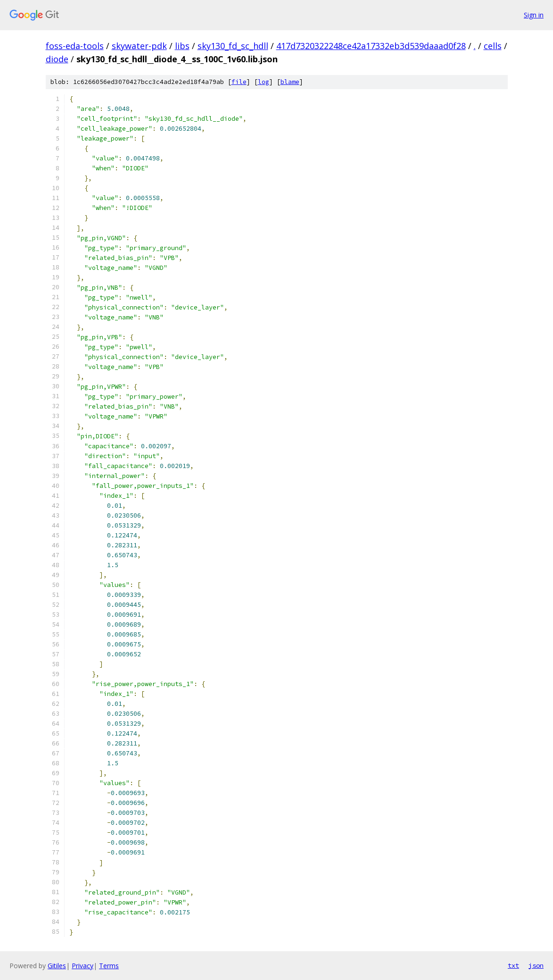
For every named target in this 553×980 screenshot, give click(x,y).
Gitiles (57, 966)
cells (493, 46)
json (536, 965)
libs (182, 46)
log (264, 82)
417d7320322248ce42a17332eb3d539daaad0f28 (371, 46)
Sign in (534, 15)
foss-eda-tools (75, 46)
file (239, 82)
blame (290, 82)
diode (57, 59)
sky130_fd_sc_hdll (233, 46)
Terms (109, 966)
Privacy (83, 966)
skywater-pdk (139, 46)
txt (513, 965)
